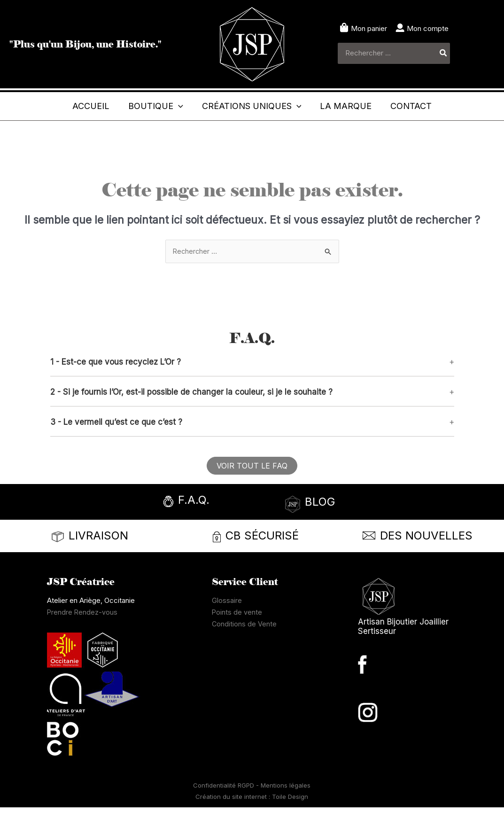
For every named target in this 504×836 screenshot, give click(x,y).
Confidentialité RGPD (225, 814)
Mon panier (369, 28)
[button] (252, 391)
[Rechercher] (444, 53)
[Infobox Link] (203, 531)
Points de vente (237, 641)
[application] (173, 106)
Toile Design (290, 825)
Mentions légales (286, 814)
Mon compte (428, 28)
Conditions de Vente (244, 652)
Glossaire (227, 629)
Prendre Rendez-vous (83, 641)
